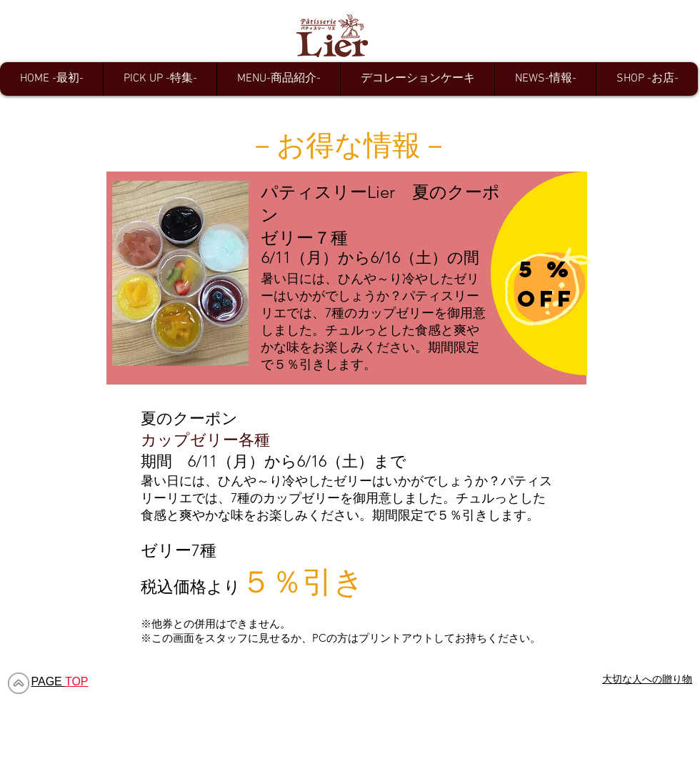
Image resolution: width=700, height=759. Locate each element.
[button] (160, 79)
